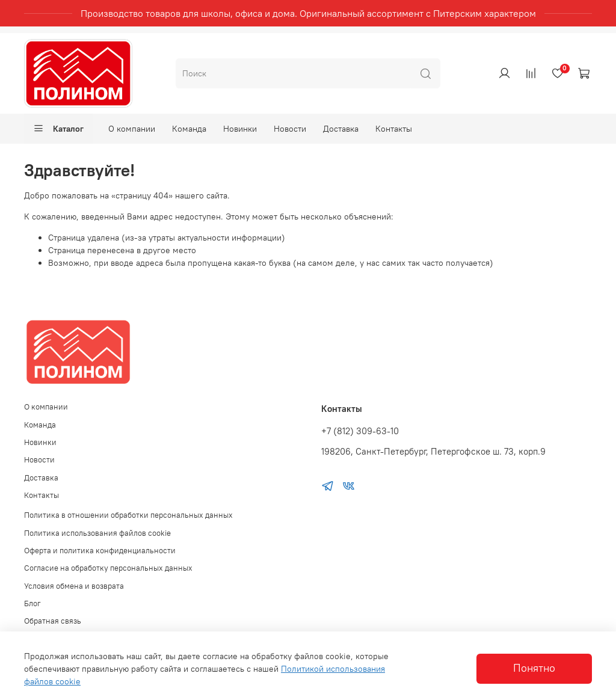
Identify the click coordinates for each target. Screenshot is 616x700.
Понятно (534, 668)
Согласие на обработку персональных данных (108, 568)
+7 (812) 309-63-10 (360, 431)
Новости (290, 129)
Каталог (58, 129)
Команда (189, 129)
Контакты (394, 129)
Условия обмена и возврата (74, 586)
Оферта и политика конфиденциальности (100, 551)
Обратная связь (53, 621)
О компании (132, 129)
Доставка (341, 129)
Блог (32, 603)
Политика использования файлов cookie (97, 533)
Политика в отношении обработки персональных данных (128, 515)
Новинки (240, 129)
